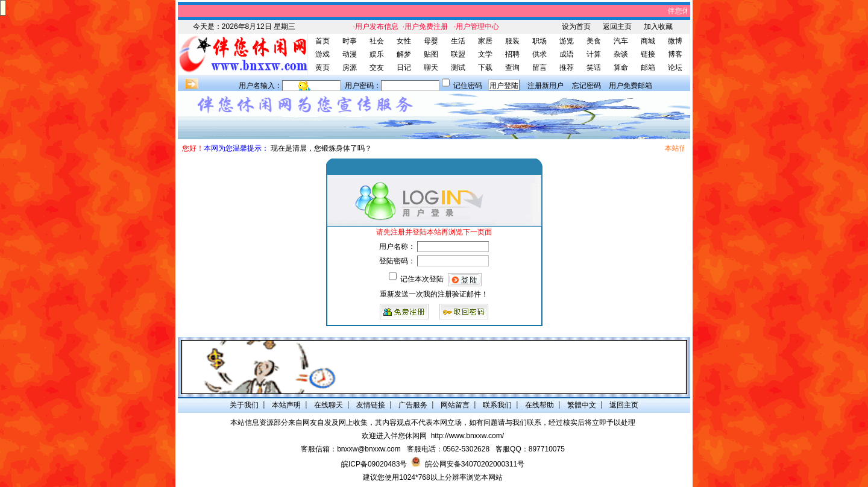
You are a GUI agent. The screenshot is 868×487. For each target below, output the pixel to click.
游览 (567, 41)
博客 (675, 54)
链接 (648, 54)
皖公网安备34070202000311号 (475, 464)
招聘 (512, 54)
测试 (458, 68)
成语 (567, 54)
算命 (621, 68)
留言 (539, 68)
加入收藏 (658, 27)
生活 (458, 41)
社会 (377, 41)
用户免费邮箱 (631, 86)
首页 (322, 41)
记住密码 (468, 86)
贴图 (431, 54)
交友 (377, 68)
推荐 (567, 68)
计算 (594, 54)
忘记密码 (587, 86)
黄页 (322, 68)
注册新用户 (546, 86)
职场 (539, 41)
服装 (512, 41)
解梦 (404, 54)
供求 (539, 54)
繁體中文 (582, 405)
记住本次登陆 (422, 279)
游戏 (322, 54)
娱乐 (377, 54)
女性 (404, 41)
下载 (485, 68)
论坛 (675, 68)
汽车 (621, 41)
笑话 (594, 68)
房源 (350, 68)
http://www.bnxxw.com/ (467, 436)
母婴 (431, 41)
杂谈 (621, 54)
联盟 (458, 54)
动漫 (350, 54)
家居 (485, 41)
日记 (404, 68)
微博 (675, 41)
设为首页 (576, 27)
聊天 (431, 68)
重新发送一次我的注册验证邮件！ (434, 294)
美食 (594, 41)
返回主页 (617, 27)
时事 (350, 41)
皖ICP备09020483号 (374, 464)
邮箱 (648, 68)
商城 (648, 41)
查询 (512, 68)
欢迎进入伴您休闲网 (394, 436)
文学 (485, 54)
